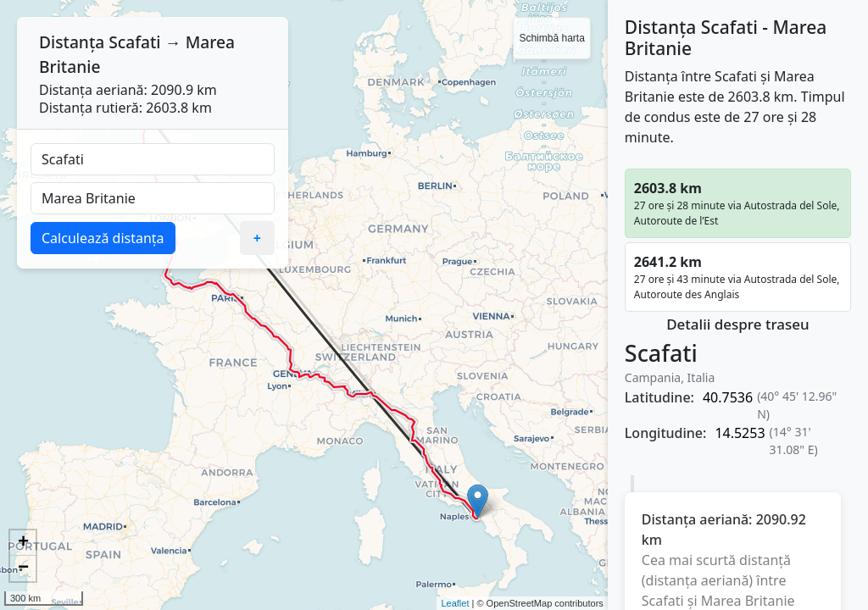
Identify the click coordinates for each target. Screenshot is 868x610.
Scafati (134, 42)
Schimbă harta (551, 38)
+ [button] (23, 543)
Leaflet (455, 603)
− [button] (23, 568)
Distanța (72, 42)
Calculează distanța (103, 238)
